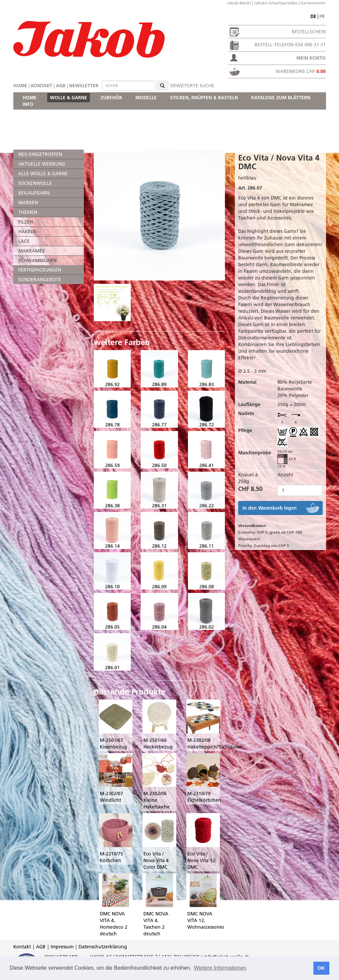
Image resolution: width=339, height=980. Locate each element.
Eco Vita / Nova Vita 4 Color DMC (156, 860)
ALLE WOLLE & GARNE (43, 174)
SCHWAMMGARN (37, 260)
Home (20, 86)
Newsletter (84, 86)
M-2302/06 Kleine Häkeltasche (157, 800)
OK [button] (321, 968)
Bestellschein (309, 32)
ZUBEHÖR (111, 98)
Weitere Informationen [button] (220, 968)
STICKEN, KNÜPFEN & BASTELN (204, 98)
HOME (30, 98)
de (313, 16)
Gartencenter (313, 3)
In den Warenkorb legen (270, 508)
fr (322, 16)
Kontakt (42, 86)
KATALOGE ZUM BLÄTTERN (281, 98)
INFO (28, 104)
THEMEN (28, 212)
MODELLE (146, 98)
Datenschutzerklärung (103, 947)
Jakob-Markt (239, 3)
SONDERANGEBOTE (40, 279)
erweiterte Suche (192, 86)
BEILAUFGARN (34, 193)
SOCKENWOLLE (35, 183)
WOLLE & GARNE (69, 98)
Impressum (62, 947)
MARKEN (28, 203)
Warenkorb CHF (301, 71)
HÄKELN (27, 232)
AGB (61, 86)
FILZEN (26, 222)
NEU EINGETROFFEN (40, 154)
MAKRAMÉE (32, 251)
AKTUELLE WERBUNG (42, 164)
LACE (24, 241)
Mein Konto (311, 58)
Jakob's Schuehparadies (276, 3)
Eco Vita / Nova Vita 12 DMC (201, 860)
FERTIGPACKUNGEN (40, 270)
